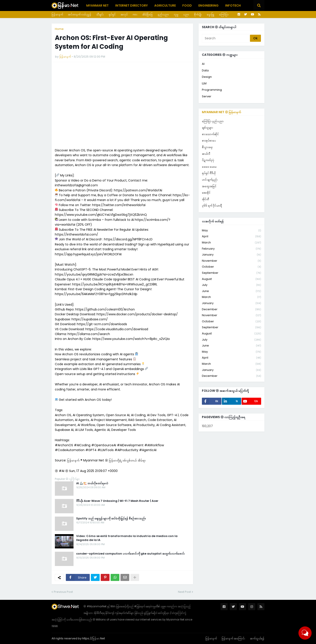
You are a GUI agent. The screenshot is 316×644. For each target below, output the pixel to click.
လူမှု (176, 14)
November (232, 261)
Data (205, 70)
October (232, 267)
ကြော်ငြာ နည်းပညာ (213, 121)
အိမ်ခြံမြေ (147, 14)
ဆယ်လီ (206, 154)
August (232, 279)
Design (207, 77)
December (232, 309)
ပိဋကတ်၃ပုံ (208, 160)
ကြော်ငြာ (224, 14)
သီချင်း (100, 14)
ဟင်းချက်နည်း (210, 180)
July (232, 285)
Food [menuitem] (187, 5)
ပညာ (186, 14)
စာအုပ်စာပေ (209, 141)
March (232, 243)
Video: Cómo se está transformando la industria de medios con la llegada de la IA (127, 538)
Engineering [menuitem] (208, 5)
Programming (212, 90)
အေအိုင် (206, 193)
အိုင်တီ (205, 199)
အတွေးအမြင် (209, 186)
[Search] (226, 38)
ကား (135, 14)
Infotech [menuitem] (233, 5)
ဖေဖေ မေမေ (209, 167)
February (232, 249)
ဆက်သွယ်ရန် (257, 638)
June (232, 291)
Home (59, 29)
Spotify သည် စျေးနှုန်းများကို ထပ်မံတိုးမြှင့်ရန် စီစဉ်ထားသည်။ (111, 519)
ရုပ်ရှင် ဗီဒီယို (209, 173)
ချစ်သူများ (207, 128)
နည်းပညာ (163, 14)
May (232, 231)
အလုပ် (124, 14)
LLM (204, 83)
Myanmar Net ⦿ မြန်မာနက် (222, 112)
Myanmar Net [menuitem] (97, 5)
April (232, 237)
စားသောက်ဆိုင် (210, 134)
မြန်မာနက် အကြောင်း (233, 638)
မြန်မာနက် (57, 14)
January (232, 255)
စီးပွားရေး (207, 147)
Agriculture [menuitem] (165, 5)
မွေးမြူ (210, 14)
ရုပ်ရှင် (112, 14)
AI (203, 64)
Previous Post (63, 592)
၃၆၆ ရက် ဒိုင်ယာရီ (212, 206)
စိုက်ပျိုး (198, 14)
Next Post (184, 592)
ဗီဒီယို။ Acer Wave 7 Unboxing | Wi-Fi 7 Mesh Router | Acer (117, 501)
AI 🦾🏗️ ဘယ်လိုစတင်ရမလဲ (92, 483)
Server (207, 96)
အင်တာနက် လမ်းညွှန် (80, 14)
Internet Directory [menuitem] (131, 5)
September (232, 273)
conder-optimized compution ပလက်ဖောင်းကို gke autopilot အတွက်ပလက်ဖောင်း (130, 554)
